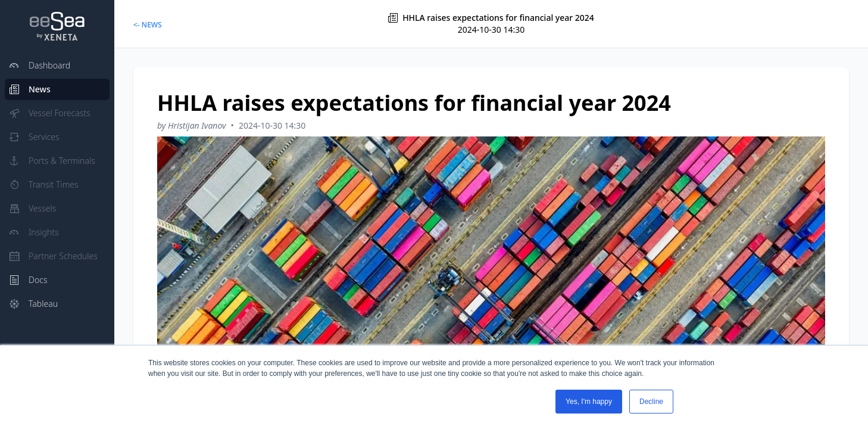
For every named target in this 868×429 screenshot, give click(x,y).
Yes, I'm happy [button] (589, 402)
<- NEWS (148, 25)
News (30, 89)
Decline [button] (651, 402)
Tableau (34, 304)
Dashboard (40, 65)
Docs (28, 280)
